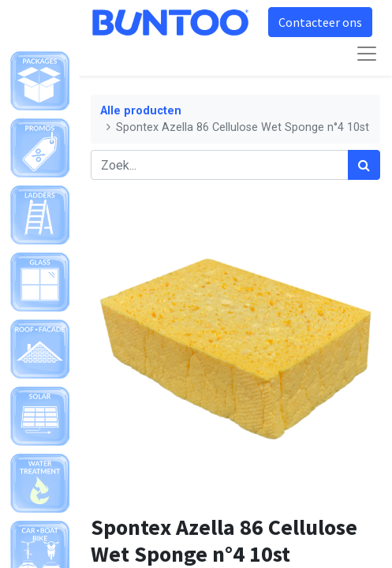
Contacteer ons (320, 22)
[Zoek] (364, 165)
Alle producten (141, 111)
